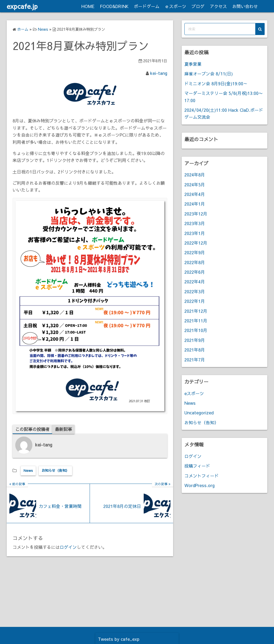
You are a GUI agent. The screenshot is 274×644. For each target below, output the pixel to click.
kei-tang (159, 73)
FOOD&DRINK (114, 6)
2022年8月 (195, 262)
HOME (88, 6)
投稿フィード (197, 466)
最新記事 (63, 429)
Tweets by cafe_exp (119, 639)
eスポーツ (194, 393)
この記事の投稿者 (32, 429)
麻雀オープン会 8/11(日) (209, 74)
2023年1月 (195, 233)
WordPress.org (199, 485)
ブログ (198, 6)
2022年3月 (195, 291)
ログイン (68, 547)
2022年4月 (195, 281)
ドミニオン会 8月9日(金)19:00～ (216, 83)
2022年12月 (196, 243)
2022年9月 (195, 252)
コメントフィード (201, 476)
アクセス (218, 6)
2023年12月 (196, 214)
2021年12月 (196, 311)
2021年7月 (195, 360)
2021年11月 (196, 321)
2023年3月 (195, 223)
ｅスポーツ (176, 6)
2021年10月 (196, 330)
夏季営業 (193, 64)
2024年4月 (195, 194)
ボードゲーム (147, 6)
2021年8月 (195, 350)
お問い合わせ (245, 6)
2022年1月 (195, 301)
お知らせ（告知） (55, 471)
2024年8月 (195, 175)
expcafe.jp (22, 6)
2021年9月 (195, 340)
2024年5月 (195, 184)
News (28, 471)
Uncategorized (199, 412)
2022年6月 (195, 272)
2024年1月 (195, 204)
